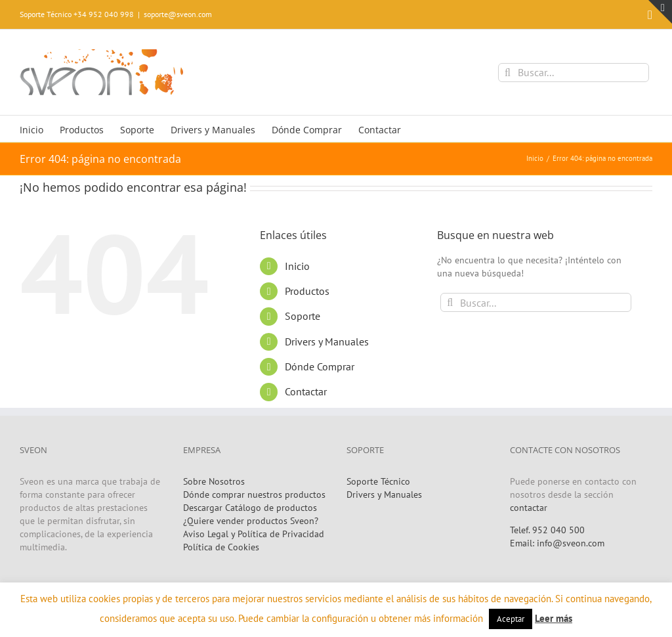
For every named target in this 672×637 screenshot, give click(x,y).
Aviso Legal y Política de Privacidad (254, 534)
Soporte (303, 316)
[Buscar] (508, 73)
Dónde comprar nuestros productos (254, 494)
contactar (529, 508)
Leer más (554, 618)
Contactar (306, 391)
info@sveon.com (571, 543)
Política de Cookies (221, 547)
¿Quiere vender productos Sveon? (251, 521)
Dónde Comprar (320, 366)
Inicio (297, 266)
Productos (307, 291)
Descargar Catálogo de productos (250, 508)
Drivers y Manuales (327, 341)
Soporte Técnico (378, 481)
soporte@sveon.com (178, 14)
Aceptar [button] (511, 619)
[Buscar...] (574, 73)
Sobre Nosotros (214, 481)
